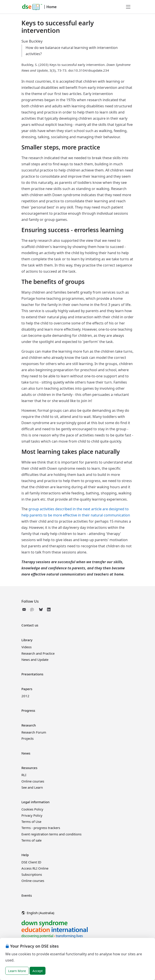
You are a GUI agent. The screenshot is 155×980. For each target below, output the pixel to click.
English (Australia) (38, 913)
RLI (24, 775)
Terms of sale (31, 840)
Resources (29, 768)
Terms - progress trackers (41, 828)
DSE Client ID (31, 862)
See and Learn (32, 787)
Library (27, 640)
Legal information (35, 802)
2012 (25, 696)
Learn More (17, 971)
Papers (27, 689)
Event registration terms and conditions (51, 834)
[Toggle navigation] (128, 7)
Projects (27, 738)
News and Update (35, 660)
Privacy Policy (32, 815)
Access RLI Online (35, 868)
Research (29, 725)
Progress (28, 710)
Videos (26, 647)
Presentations (32, 674)
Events (27, 895)
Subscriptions (32, 874)
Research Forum (34, 732)
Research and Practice (38, 653)
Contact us (30, 625)
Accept (38, 971)
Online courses (33, 781)
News (26, 753)
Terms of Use (31, 822)
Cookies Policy (32, 809)
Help (25, 855)
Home (51, 7)
